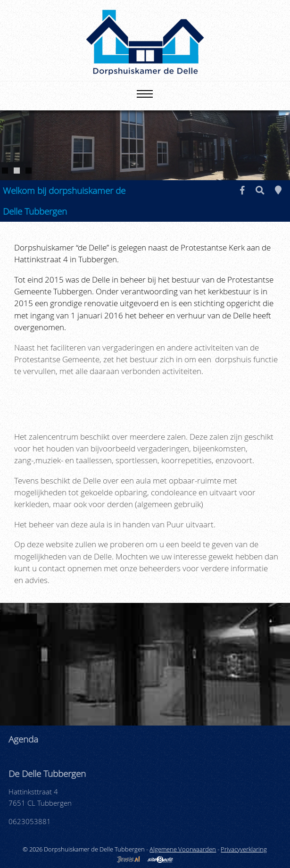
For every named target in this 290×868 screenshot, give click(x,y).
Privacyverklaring (244, 849)
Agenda (23, 739)
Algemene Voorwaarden (183, 849)
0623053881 (30, 822)
